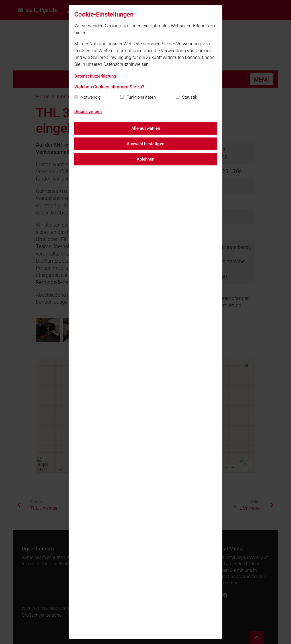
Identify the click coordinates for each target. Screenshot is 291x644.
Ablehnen (145, 159)
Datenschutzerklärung (95, 76)
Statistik (189, 97)
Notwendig (91, 97)
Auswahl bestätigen (145, 144)
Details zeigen (88, 112)
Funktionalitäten (141, 97)
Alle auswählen (146, 128)
